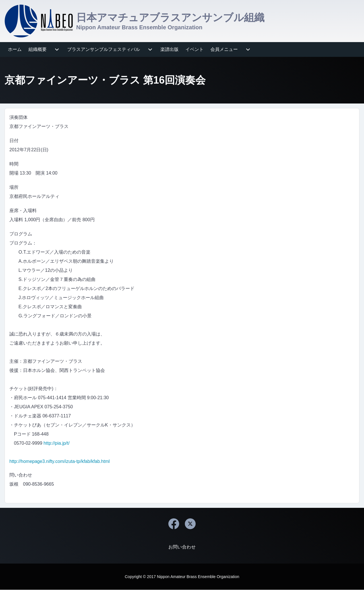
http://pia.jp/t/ (57, 443)
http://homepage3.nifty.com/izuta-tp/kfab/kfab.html (60, 461)
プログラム (21, 234)
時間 (14, 164)
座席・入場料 (23, 211)
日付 (14, 141)
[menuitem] (15, 49)
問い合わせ (21, 475)
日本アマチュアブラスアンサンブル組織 (170, 17)
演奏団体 (18, 117)
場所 (14, 187)
